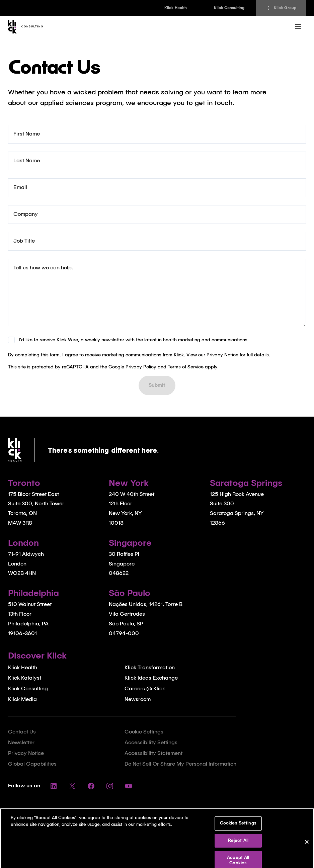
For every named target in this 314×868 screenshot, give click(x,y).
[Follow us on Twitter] (72, 786)
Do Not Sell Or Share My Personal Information (180, 764)
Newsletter (21, 743)
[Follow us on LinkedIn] (54, 786)
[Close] (307, 848)
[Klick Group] (281, 8)
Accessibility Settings (151, 743)
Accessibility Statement (153, 754)
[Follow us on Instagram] (110, 786)
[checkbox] (11, 340)
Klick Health (23, 668)
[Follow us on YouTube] (129, 786)
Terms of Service (186, 367)
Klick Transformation (150, 668)
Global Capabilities (32, 764)
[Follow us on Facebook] (91, 786)
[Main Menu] (298, 27)
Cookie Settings (144, 732)
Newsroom (138, 700)
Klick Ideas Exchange (151, 678)
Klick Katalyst (25, 678)
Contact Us (22, 732)
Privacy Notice (222, 355)
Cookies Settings (238, 828)
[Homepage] (27, 27)
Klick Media (22, 700)
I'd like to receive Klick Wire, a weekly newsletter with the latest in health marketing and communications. (134, 340)
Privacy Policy (141, 367)
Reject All (238, 845)
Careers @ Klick (145, 689)
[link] (175, 8)
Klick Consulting (28, 689)
